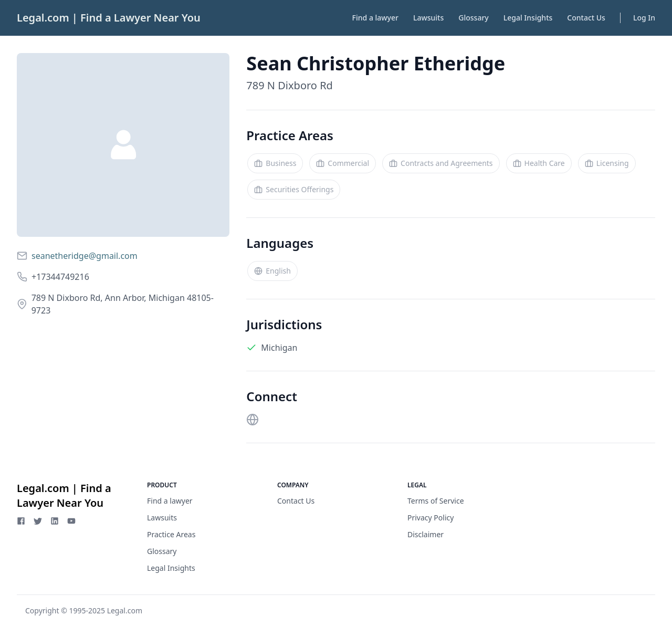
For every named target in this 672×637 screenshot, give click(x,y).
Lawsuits (428, 18)
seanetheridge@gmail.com (85, 256)
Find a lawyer (375, 18)
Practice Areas (171, 534)
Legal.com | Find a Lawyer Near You (109, 18)
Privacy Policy (430, 518)
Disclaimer (426, 534)
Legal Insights (528, 18)
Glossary (473, 18)
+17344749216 (60, 277)
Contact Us (586, 18)
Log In (644, 18)
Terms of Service (436, 501)
